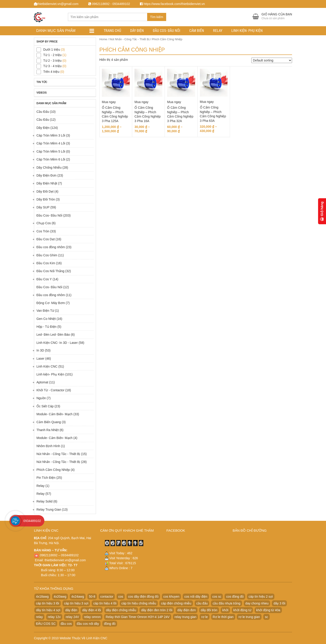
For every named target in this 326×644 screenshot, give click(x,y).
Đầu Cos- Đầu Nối (167, 31)
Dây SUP (43, 207)
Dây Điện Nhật (47, 183)
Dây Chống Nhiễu (49, 167)
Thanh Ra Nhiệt (48, 430)
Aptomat (42, 382)
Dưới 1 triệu (52, 50)
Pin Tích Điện (46, 478)
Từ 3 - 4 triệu (52, 66)
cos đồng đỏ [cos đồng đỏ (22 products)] (235, 597)
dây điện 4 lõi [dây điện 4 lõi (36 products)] (92, 610)
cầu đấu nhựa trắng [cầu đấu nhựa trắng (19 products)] (227, 603)
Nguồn (41, 398)
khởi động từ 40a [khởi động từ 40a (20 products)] (268, 610)
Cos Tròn (43, 231)
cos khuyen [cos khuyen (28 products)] (171, 597)
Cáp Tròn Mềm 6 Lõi (51, 159)
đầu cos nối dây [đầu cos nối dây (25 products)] (88, 624)
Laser (40, 359)
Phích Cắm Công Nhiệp (53, 470)
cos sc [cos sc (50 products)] (217, 597)
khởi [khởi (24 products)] (225, 610)
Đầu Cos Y (44, 279)
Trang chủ (112, 31)
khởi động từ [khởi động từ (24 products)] (242, 610)
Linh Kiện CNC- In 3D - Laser (57, 343)
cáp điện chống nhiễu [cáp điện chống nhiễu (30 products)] (176, 603)
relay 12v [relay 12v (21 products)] (54, 617)
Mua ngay (109, 102)
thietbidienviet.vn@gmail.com (65, 560)
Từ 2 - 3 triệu (52, 61)
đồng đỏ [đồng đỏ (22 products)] (110, 624)
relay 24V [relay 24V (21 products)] (72, 617)
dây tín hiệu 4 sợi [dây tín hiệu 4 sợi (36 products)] (48, 610)
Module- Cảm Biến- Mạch (54, 414)
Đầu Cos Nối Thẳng (50, 271)
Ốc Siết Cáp (45, 406)
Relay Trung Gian (49, 510)
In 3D (40, 350)
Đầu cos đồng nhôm (51, 247)
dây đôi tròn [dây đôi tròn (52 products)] (209, 610)
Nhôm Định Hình (48, 446)
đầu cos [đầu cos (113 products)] (66, 624)
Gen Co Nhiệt (46, 319)
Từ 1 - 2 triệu (52, 55)
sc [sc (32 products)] (266, 617)
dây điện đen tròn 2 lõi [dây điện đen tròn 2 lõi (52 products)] (157, 610)
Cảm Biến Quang (49, 422)
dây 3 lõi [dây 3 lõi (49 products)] (279, 603)
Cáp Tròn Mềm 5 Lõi (51, 151)
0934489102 (32, 521)
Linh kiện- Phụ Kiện (247, 31)
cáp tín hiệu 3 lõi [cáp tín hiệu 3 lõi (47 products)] (48, 603)
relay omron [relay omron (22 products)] (92, 617)
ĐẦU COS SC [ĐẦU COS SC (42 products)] (46, 624)
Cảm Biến (197, 31)
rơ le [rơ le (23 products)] (204, 617)
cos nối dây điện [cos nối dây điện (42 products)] (196, 597)
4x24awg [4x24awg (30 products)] (78, 597)
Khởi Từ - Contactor (50, 390)
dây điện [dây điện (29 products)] (71, 610)
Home (103, 39)
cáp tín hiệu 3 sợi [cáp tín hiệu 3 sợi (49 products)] (76, 603)
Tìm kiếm (157, 17)
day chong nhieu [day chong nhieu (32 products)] (257, 603)
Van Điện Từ (45, 311)
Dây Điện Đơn (47, 175)
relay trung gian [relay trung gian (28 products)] (186, 617)
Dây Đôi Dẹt (45, 191)
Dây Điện (137, 31)
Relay (218, 31)
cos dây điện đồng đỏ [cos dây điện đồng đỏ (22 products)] (143, 597)
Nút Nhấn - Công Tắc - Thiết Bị (129, 39)
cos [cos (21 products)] (121, 597)
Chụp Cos (44, 223)
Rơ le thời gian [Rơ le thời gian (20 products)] (223, 617)
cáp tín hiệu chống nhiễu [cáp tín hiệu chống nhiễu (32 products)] (139, 603)
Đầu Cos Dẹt (46, 239)
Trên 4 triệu (51, 72)
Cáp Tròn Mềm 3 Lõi (51, 135)
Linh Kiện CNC (47, 366)
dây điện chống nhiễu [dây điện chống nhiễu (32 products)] (121, 610)
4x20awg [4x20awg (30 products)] (60, 597)
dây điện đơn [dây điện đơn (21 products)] (187, 610)
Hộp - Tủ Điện (47, 327)
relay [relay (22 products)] (39, 617)
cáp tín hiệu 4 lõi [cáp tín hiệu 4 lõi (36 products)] (105, 603)
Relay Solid (44, 501)
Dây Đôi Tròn (46, 199)
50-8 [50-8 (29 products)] (92, 597)
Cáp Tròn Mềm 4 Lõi (51, 143)
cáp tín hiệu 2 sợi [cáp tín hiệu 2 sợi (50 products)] (261, 597)
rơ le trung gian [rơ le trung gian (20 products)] (249, 617)
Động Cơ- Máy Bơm (51, 303)
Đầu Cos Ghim (47, 255)
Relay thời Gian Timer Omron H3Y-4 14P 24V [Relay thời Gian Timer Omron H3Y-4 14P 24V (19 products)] (138, 617)
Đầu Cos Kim (46, 263)
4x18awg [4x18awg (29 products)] (42, 597)
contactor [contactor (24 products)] (107, 597)
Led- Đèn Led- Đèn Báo (53, 335)
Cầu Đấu (43, 112)
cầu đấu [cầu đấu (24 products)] (202, 603)
